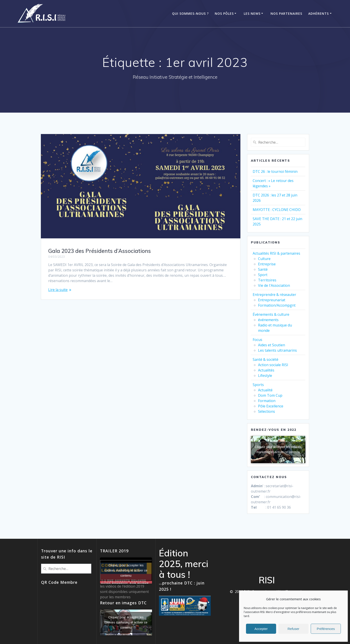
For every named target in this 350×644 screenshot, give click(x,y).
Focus (257, 340)
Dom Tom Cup (270, 395)
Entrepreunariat (272, 300)
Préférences (326, 629)
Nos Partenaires (286, 13)
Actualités (266, 370)
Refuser (293, 629)
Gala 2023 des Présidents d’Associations (100, 251)
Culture (264, 259)
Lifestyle (265, 376)
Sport (263, 275)
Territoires (267, 280)
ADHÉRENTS (319, 13)
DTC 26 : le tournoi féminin (275, 171)
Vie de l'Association (274, 285)
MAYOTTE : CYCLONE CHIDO (277, 210)
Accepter (261, 629)
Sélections (267, 411)
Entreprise (267, 264)
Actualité (265, 390)
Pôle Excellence (271, 406)
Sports (258, 385)
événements (268, 320)
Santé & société (266, 359)
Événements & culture (271, 314)
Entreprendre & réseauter (274, 295)
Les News (252, 13)
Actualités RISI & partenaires (276, 253)
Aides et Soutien (272, 345)
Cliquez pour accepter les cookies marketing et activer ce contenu (278, 449)
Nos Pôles (224, 13)
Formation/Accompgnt (277, 305)
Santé (263, 269)
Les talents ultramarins (277, 350)
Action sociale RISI (273, 365)
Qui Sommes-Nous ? (190, 13)
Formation (267, 401)
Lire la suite (58, 290)
